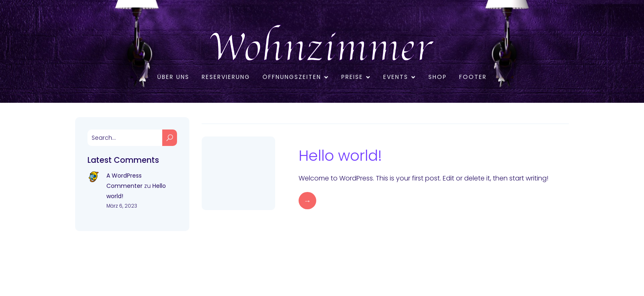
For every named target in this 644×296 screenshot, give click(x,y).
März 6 (309, 141)
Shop (438, 77)
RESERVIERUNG (226, 77)
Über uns (173, 77)
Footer (473, 77)
